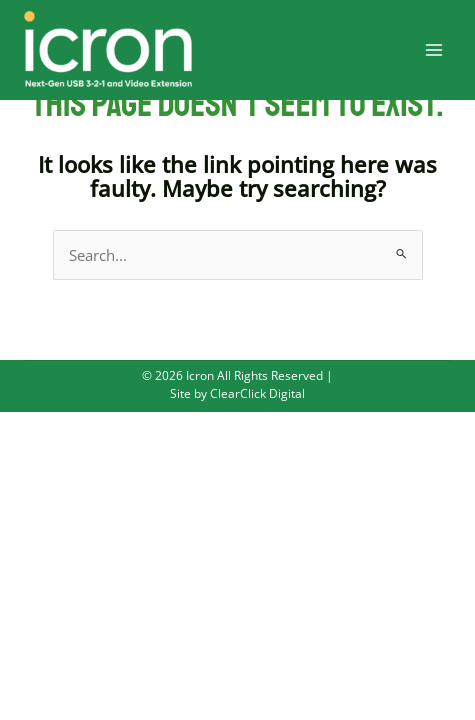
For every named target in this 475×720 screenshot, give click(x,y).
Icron (200, 375)
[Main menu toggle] (434, 50)
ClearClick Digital (256, 393)
